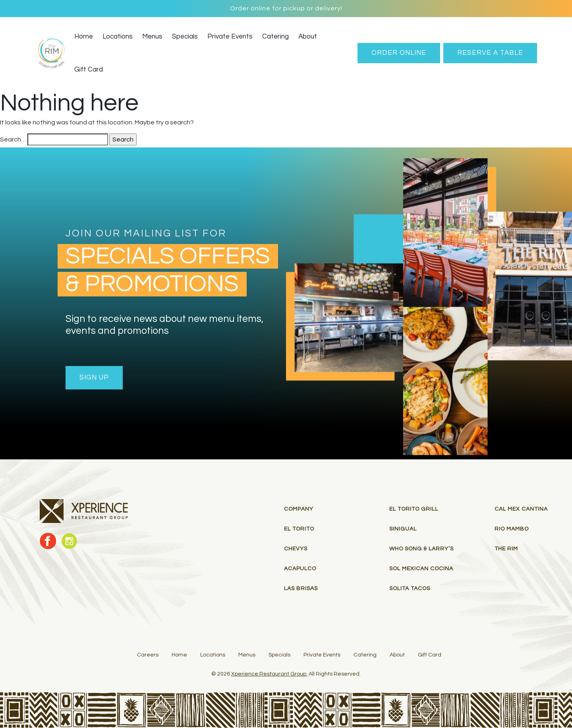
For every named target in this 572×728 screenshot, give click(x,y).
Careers (148, 655)
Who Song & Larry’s (421, 549)
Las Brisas (301, 589)
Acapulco (300, 569)
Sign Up (94, 378)
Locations (118, 37)
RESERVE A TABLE (490, 53)
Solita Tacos (410, 589)
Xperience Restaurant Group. (269, 674)
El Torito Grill (414, 509)
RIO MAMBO (512, 529)
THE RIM (506, 549)
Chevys (296, 549)
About (308, 37)
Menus (152, 37)
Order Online (399, 53)
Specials (185, 37)
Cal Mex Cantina (521, 509)
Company (299, 509)
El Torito (299, 529)
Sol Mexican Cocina (421, 569)
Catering (275, 37)
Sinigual (403, 529)
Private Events (230, 37)
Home (84, 37)
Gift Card (89, 70)
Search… (13, 139)
